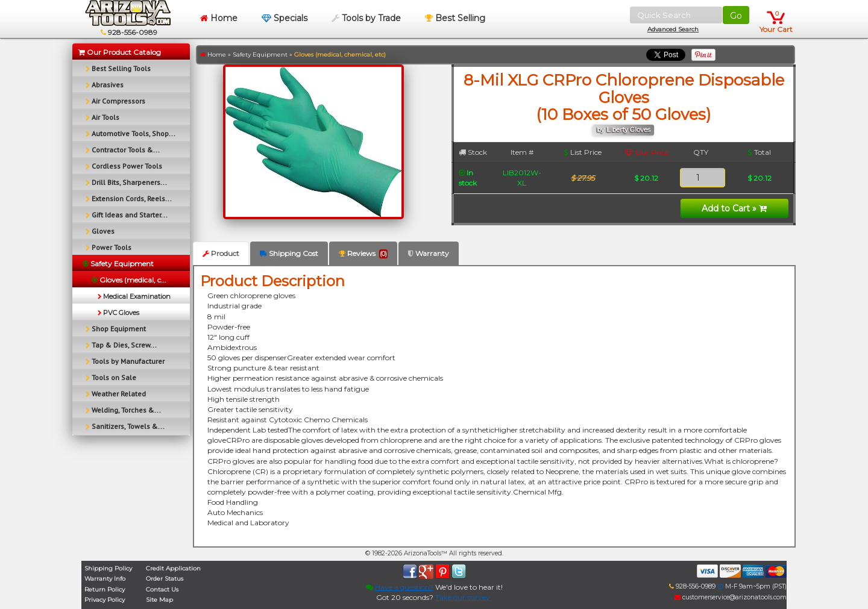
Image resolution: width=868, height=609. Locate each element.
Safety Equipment (260, 55)
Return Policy (105, 589)
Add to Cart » (734, 208)
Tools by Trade (366, 18)
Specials (285, 18)
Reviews (363, 254)
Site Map (159, 600)
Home (219, 18)
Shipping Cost (289, 253)
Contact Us (162, 589)
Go (736, 16)
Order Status (165, 579)
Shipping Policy (108, 568)
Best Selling (455, 18)
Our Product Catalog (120, 52)
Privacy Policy (105, 600)
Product (221, 253)
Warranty (429, 253)
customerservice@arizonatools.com (731, 597)
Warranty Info (105, 579)
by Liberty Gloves (624, 130)
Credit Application (173, 568)
